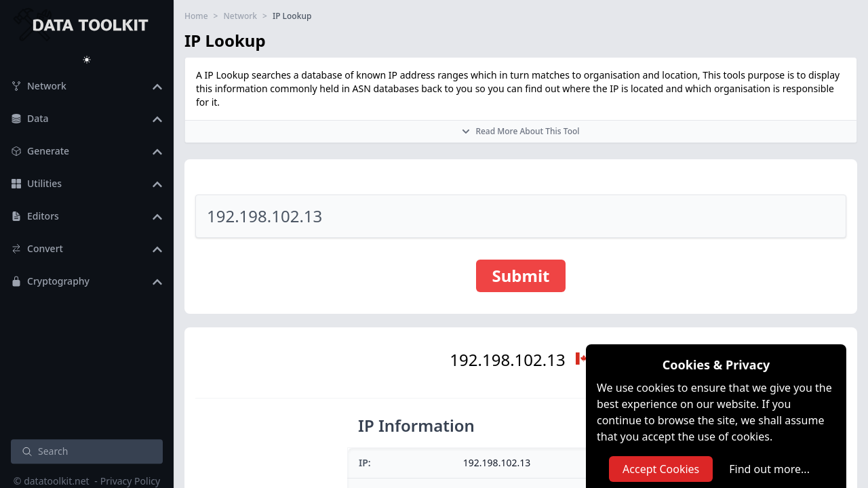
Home (196, 16)
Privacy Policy (130, 481)
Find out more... (769, 469)
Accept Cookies (661, 469)
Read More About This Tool (520, 131)
